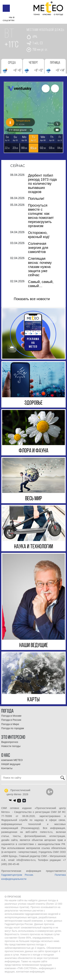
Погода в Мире (10, 727)
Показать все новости (32, 302)
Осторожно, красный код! (39, 238)
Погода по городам (13, 731)
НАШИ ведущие (11, 767)
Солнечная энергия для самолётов (38, 250)
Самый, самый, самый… (41, 287)
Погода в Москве (11, 719)
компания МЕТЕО (12, 763)
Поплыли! (36, 201)
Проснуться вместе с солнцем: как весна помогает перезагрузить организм (41, 218)
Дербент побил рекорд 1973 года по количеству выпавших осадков (42, 186)
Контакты (7, 771)
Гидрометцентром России (17, 878)
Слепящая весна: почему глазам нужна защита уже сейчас (40, 270)
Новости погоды (11, 749)
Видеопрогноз (10, 745)
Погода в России (11, 723)
